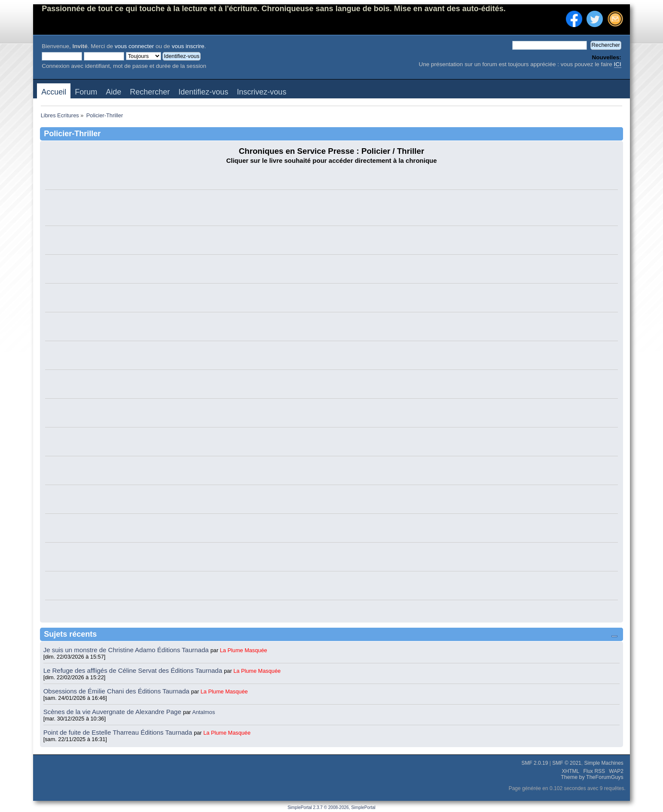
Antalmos (203, 712)
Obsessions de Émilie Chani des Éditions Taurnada (117, 691)
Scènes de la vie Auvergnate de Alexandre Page (113, 712)
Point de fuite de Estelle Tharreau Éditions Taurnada (119, 732)
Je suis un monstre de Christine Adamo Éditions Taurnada (127, 650)
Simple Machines (603, 763)
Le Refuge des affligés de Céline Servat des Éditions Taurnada (134, 670)
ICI (618, 64)
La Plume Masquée (244, 650)
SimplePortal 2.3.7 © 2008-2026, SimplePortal (331, 807)
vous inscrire (188, 46)
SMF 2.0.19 (535, 763)
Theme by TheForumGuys (592, 777)
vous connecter (134, 46)
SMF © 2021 (567, 763)
